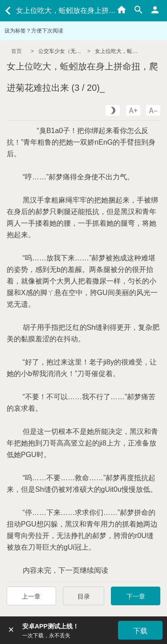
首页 (16, 51)
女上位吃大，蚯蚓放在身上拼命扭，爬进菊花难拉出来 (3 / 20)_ (117, 51)
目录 (84, 596)
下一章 (136, 596)
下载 (140, 631)
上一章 (31, 596)
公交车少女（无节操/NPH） (61, 51)
